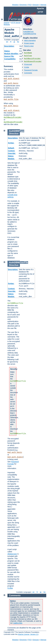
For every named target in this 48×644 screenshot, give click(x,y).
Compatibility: (10, 59)
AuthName (28, 53)
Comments (28, 73)
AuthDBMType (28, 32)
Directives (23, 5)
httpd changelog (30, 40)
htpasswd (28, 64)
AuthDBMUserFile (30, 34)
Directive (14, 134)
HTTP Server (16, 23)
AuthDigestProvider (13, 122)
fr (11, 42)
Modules (15, 5)
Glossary (36, 5)
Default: (11, 148)
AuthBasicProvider (13, 117)
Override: (12, 153)
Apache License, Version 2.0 (28, 634)
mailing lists (18, 623)
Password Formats (31, 70)
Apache (6, 23)
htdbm (27, 67)
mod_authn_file (11, 99)
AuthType (28, 56)
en (7, 42)
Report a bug (29, 46)
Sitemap (43, 5)
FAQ (30, 5)
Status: (7, 51)
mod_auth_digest (12, 79)
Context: (12, 151)
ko (18, 42)
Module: (11, 159)
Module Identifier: (12, 54)
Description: (9, 46)
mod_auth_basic (11, 83)
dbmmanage (12, 554)
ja (14, 42)
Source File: (9, 56)
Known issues (29, 43)
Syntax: (11, 143)
